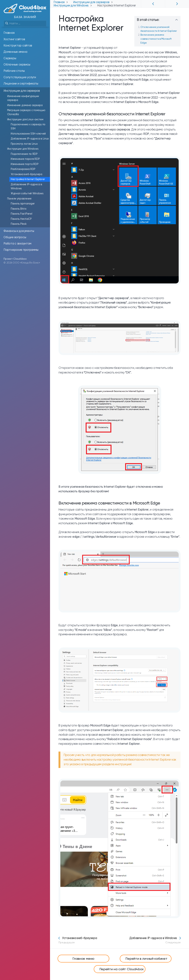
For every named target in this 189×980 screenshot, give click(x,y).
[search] (25, 24)
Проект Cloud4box (15, 259)
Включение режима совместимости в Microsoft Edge (156, 39)
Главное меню (83, 959)
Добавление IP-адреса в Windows (155, 940)
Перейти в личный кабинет (146, 959)
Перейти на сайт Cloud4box (122, 969)
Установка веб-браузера (78, 940)
